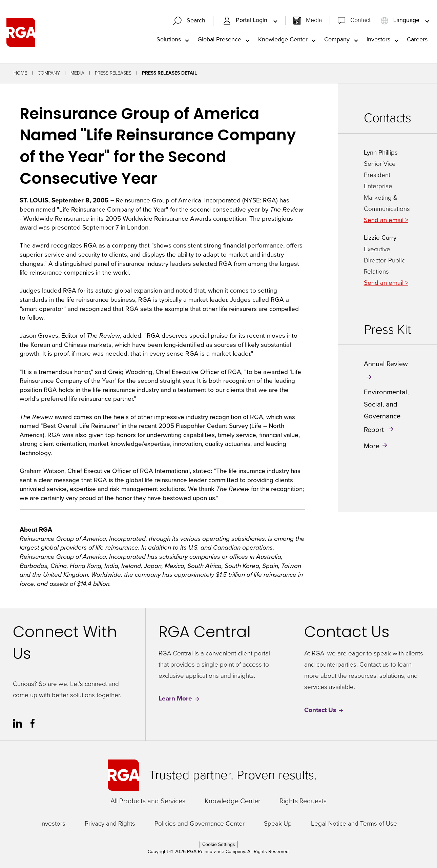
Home (20, 73)
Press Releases (113, 73)
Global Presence (219, 39)
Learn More (179, 699)
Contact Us (324, 710)
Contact (360, 20)
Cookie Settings (219, 845)
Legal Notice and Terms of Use (354, 824)
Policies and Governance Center (200, 824)
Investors (378, 39)
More (372, 446)
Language (401, 20)
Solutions (169, 39)
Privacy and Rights (110, 824)
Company (337, 39)
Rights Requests (303, 801)
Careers (417, 39)
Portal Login (246, 20)
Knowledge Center (283, 39)
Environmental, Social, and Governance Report (386, 411)
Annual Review (386, 364)
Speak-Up (278, 824)
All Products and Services (148, 801)
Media (314, 20)
